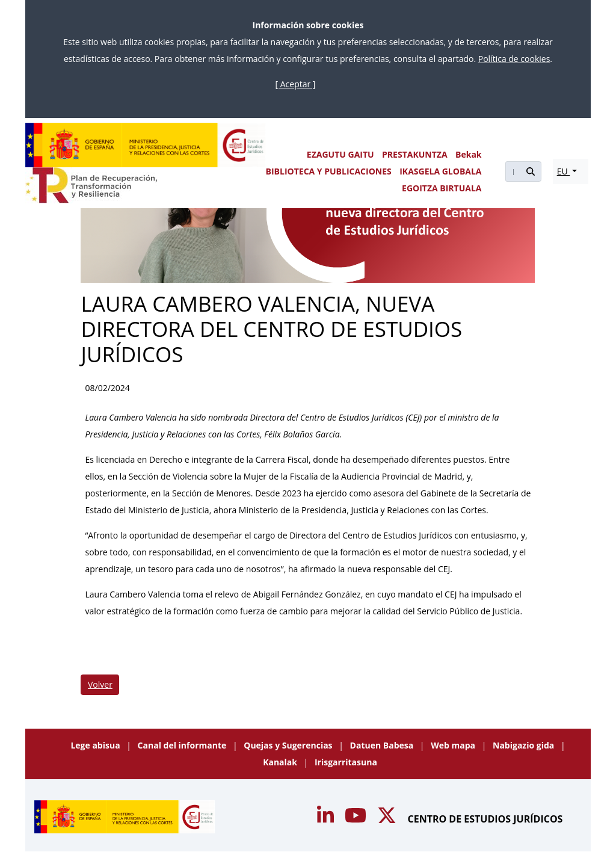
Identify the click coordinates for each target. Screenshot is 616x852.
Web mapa (454, 745)
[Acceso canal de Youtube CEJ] (327, 819)
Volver (100, 684)
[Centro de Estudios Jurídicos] (146, 145)
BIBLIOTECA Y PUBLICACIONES (329, 171)
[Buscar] (513, 171)
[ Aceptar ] (296, 84)
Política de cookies (514, 59)
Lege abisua (96, 745)
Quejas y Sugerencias (289, 745)
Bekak (469, 154)
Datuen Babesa (383, 745)
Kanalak (281, 762)
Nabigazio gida (525, 745)
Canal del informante (183, 745)
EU (564, 171)
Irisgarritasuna (346, 762)
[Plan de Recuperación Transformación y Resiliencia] (91, 185)
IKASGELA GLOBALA (440, 171)
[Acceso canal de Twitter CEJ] (388, 819)
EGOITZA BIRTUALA (442, 188)
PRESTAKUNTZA (415, 154)
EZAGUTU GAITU (340, 154)
